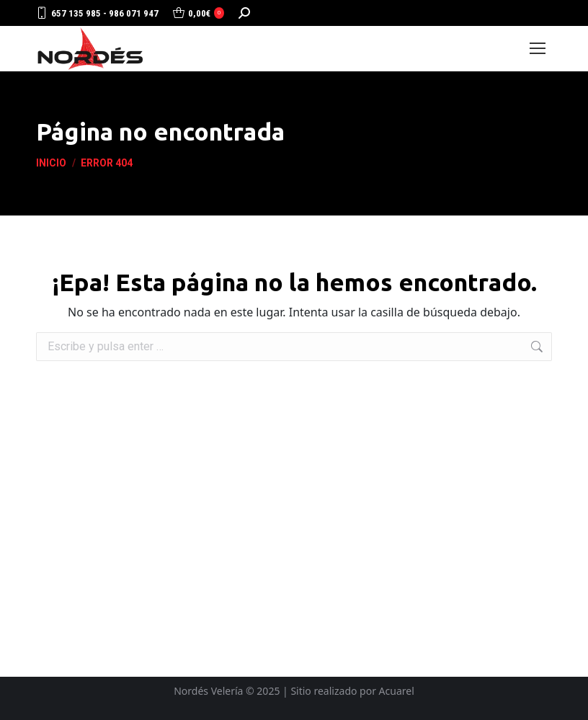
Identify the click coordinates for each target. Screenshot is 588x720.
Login (490, 48)
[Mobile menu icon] (538, 48)
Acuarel (397, 691)
